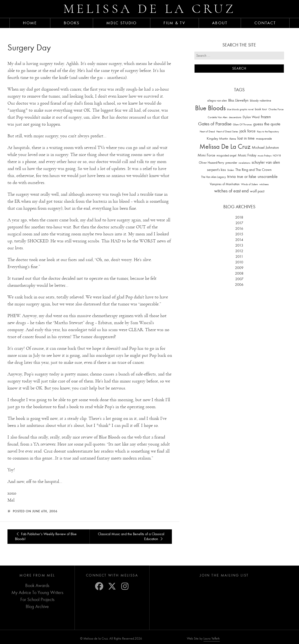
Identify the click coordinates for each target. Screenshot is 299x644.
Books (72, 23)
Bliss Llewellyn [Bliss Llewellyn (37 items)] (238, 100)
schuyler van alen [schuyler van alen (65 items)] (266, 162)
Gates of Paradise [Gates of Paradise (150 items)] (215, 124)
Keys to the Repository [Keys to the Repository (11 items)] (268, 132)
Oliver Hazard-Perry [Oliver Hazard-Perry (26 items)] (211, 163)
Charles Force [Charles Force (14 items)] (276, 109)
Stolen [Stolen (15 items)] (231, 170)
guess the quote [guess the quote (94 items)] (267, 124)
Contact (265, 23)
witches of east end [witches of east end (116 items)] (231, 191)
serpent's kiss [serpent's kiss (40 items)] (216, 170)
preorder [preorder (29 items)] (231, 163)
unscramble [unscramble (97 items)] (268, 177)
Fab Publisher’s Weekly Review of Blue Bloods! (46, 536)
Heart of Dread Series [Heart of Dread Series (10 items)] (227, 132)
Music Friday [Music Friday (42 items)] (247, 155)
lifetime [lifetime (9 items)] (233, 139)
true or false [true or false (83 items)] (247, 177)
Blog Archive (37, 607)
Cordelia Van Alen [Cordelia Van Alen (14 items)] (218, 117)
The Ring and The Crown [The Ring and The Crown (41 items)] (254, 170)
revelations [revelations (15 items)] (244, 163)
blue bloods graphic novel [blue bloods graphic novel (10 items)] (240, 109)
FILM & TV (174, 23)
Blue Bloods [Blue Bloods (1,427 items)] (210, 108)
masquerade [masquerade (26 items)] (264, 139)
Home (30, 23)
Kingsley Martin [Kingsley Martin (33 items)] (217, 138)
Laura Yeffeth (212, 639)
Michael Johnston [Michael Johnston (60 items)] (265, 147)
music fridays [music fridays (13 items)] (265, 156)
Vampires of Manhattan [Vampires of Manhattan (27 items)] (225, 184)
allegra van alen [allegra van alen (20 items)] (217, 101)
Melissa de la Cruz (150, 9)
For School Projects (37, 600)
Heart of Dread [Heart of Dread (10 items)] (207, 132)
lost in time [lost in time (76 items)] (246, 138)
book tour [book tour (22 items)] (261, 109)
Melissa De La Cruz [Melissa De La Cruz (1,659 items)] (225, 147)
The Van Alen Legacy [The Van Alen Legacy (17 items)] (214, 177)
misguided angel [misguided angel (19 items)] (226, 155)
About (220, 23)
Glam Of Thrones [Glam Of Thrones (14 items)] (242, 124)
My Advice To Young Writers (37, 593)
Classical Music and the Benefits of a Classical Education (131, 536)
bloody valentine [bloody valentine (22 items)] (261, 101)
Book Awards (37, 586)
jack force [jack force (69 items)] (247, 131)
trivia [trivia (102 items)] (231, 177)
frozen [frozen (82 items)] (266, 117)
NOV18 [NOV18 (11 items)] (277, 156)
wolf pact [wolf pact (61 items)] (257, 191)
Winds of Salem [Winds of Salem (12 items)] (249, 184)
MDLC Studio (121, 23)
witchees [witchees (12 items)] (264, 184)
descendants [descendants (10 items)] (235, 117)
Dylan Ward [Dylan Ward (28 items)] (251, 117)
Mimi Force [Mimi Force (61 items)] (206, 155)
